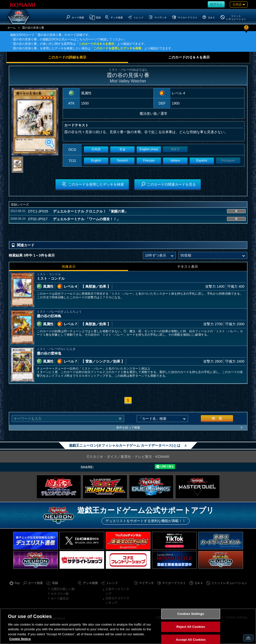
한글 (122, 149)
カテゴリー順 (60, 594)
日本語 (96, 149)
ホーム (12, 28)
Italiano (175, 161)
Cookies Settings (191, 614)
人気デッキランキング (117, 591)
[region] (128, 626)
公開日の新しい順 (63, 589)
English (96, 161)
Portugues (228, 161)
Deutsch (122, 161)
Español (202, 161)
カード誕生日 (60, 598)
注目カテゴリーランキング (117, 600)
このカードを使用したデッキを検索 (117, 48)
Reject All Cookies (191, 627)
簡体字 (175, 149)
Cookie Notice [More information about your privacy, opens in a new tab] (20, 639)
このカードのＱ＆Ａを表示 (96, 44)
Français (149, 161)
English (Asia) (149, 149)
